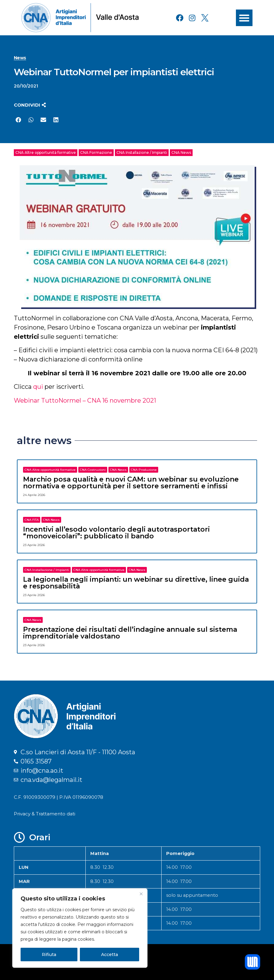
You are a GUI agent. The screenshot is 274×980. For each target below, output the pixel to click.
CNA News (181, 152)
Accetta (110, 955)
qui (39, 387)
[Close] (141, 894)
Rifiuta (49, 955)
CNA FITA (32, 520)
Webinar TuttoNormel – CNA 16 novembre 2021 (85, 400)
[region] (80, 928)
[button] (244, 18)
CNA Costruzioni (93, 470)
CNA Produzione (144, 470)
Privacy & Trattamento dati (45, 814)
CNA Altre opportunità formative (46, 152)
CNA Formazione (96, 152)
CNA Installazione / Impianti (142, 152)
